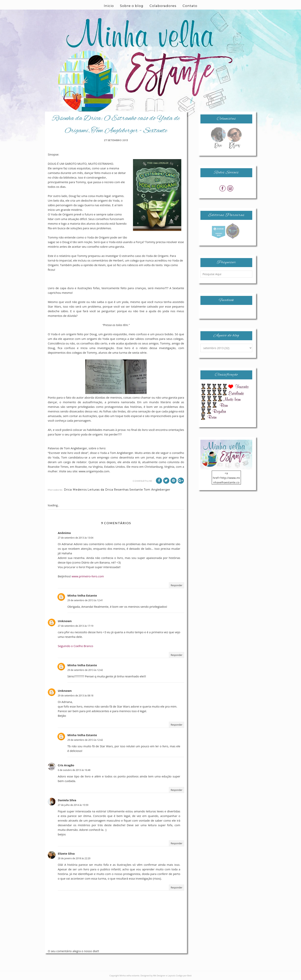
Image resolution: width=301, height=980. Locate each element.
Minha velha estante (130, 975)
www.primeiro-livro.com (88, 576)
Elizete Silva (66, 853)
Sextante (136, 490)
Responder (177, 585)
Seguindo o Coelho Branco (75, 646)
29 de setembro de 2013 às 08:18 (76, 696)
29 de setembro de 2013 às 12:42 (85, 670)
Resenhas (121, 490)
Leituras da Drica (100, 490)
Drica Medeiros (75, 490)
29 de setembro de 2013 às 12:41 (85, 600)
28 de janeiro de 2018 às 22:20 (74, 858)
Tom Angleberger (157, 490)
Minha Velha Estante (82, 595)
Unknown (65, 621)
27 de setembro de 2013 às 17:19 (76, 626)
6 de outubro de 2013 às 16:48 (74, 770)
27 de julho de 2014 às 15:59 (73, 805)
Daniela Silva (67, 800)
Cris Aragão (66, 765)
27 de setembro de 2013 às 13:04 (76, 538)
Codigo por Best (184, 975)
